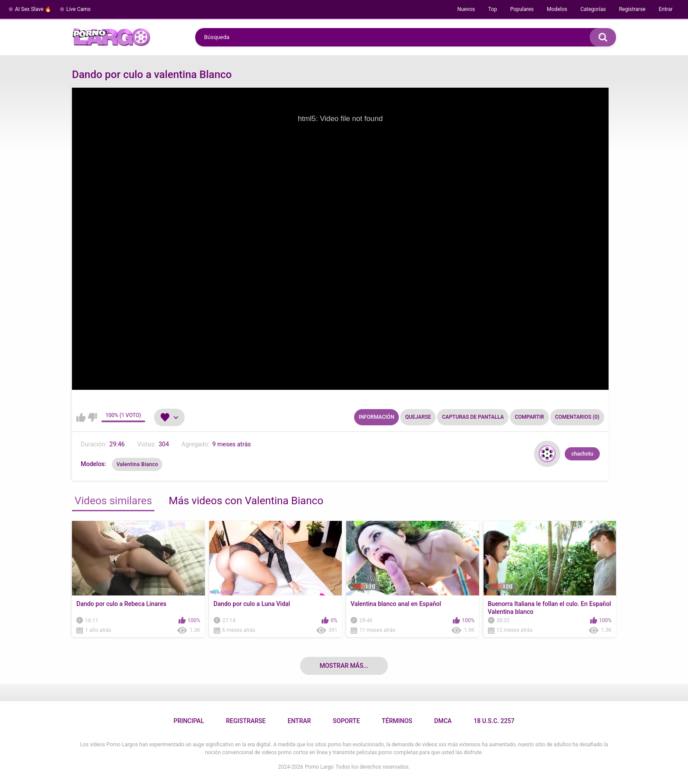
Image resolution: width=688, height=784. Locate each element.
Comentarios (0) (577, 417)
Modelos (557, 9)
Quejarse (418, 417)
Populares (522, 9)
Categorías (593, 9)
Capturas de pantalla (473, 417)
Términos (397, 721)
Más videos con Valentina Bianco (246, 501)
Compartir (529, 417)
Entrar (666, 9)
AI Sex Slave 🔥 (33, 9)
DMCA (443, 721)
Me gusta (81, 417)
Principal (188, 721)
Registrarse (632, 9)
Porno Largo (319, 767)
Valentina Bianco (137, 464)
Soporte (346, 721)
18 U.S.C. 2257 (494, 721)
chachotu (582, 454)
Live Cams (79, 9)
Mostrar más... (344, 666)
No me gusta (92, 417)
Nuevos (466, 9)
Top (492, 9)
